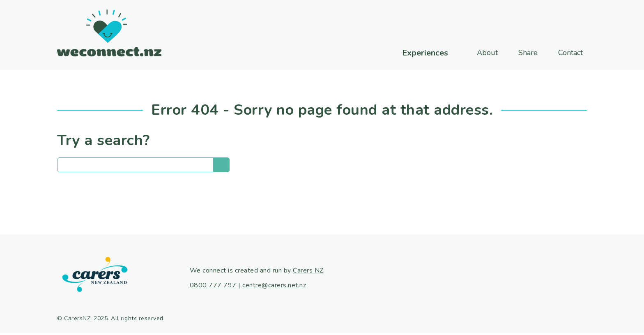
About (487, 53)
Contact (570, 53)
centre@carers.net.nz (274, 285)
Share (528, 53)
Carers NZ (308, 270)
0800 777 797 (213, 285)
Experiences (425, 53)
